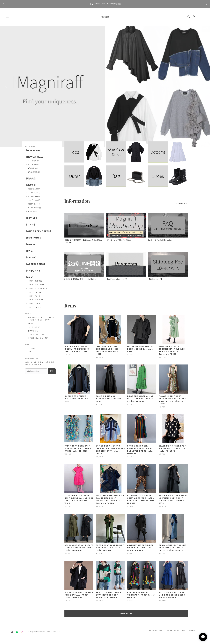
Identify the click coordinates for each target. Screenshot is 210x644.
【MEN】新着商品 (35, 281)
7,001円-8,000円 (34, 200)
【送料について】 (156, 279)
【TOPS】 (31, 225)
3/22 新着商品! (33, 164)
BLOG (30, 323)
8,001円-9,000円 (34, 204)
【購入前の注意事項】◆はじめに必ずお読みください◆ (83, 241)
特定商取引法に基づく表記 (38, 338)
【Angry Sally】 (34, 271)
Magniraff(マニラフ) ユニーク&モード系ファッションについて (41, 319)
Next (204, 87)
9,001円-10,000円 (34, 208)
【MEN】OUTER (35, 304)
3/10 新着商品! (33, 161)
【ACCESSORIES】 (36, 264)
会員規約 (192, 630)
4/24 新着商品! (34, 172)
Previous (6, 87)
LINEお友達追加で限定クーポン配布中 (80, 279)
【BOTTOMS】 (34, 238)
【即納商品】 (32, 179)
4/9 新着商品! (33, 168)
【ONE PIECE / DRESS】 (39, 231)
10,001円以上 (33, 212)
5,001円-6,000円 (34, 193)
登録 (52, 371)
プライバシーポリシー (36, 334)
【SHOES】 (31, 258)
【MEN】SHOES (34, 307)
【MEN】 (30, 277)
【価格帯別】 (32, 185)
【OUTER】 (31, 244)
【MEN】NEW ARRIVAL (38, 289)
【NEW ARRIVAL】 (35, 157)
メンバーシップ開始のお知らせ (119, 240)
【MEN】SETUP (34, 292)
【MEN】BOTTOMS (36, 300)
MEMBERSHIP (34, 327)
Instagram (32, 348)
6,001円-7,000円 (34, 197)
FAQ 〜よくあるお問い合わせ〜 (161, 240)
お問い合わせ (33, 331)
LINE (30, 352)
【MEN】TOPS (34, 296)
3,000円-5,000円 (34, 189)
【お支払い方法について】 (117, 279)
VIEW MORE (126, 614)
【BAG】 (30, 251)
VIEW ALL (183, 204)
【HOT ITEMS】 (34, 151)
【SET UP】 (32, 218)
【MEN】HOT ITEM (36, 285)
